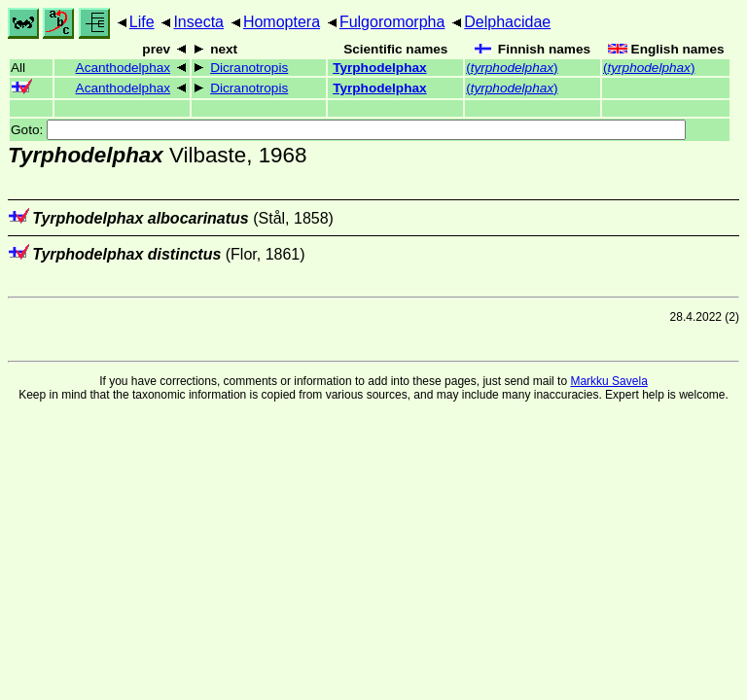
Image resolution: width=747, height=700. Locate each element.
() (512, 68)
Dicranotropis (249, 68)
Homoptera (282, 22)
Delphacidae (507, 22)
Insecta (198, 22)
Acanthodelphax (124, 68)
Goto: (348, 130)
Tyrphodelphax (379, 68)
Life (142, 22)
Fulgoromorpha (392, 22)
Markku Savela (608, 381)
